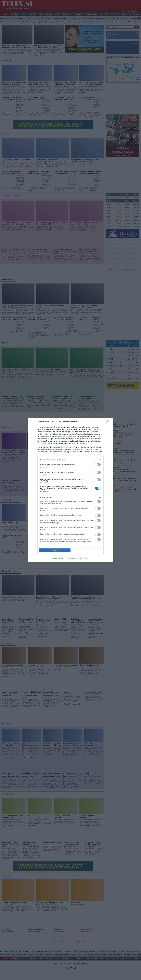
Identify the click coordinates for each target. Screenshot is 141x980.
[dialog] (70, 490)
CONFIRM (55, 550)
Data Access (70, 558)
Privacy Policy (83, 558)
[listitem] (70, 460)
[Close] (109, 422)
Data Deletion (58, 558)
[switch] (98, 465)
